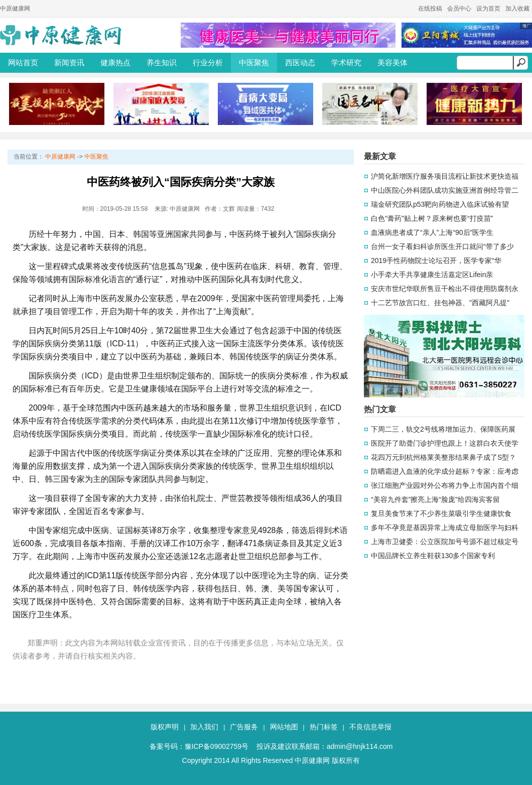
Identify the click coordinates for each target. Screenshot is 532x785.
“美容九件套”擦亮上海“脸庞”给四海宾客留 (435, 499)
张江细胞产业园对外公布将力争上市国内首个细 (445, 485)
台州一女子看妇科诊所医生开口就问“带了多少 (442, 246)
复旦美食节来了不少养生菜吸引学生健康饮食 (441, 513)
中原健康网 (15, 9)
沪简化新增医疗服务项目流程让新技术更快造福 (445, 176)
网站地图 (284, 727)
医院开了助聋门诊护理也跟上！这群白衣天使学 (445, 443)
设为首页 (488, 9)
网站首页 (23, 63)
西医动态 (300, 63)
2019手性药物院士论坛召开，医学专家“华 (436, 260)
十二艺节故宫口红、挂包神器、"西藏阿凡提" (440, 303)
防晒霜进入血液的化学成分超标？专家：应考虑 (445, 471)
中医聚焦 (254, 63)
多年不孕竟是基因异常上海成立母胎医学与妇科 (445, 528)
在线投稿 (430, 9)
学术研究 (346, 63)
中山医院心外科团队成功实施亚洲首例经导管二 (445, 190)
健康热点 (115, 63)
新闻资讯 (69, 63)
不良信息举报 (370, 727)
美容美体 (392, 63)
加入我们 (204, 727)
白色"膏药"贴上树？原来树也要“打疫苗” (432, 218)
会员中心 (459, 9)
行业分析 (208, 63)
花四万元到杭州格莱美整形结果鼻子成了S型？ (443, 457)
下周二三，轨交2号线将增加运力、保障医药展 (443, 429)
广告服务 (244, 727)
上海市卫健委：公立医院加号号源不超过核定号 (445, 542)
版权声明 (165, 727)
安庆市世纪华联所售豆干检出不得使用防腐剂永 (445, 289)
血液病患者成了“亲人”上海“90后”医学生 (432, 232)
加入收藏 (517, 9)
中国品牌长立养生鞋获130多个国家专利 (433, 556)
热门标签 (324, 727)
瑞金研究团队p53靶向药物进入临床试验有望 (440, 204)
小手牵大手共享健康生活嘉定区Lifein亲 (432, 275)
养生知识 (162, 63)
